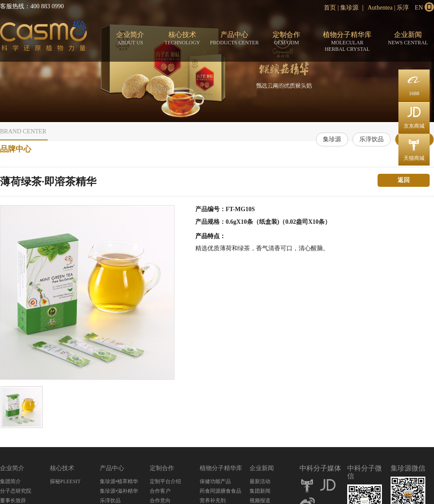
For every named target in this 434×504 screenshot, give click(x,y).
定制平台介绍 (165, 481)
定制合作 (286, 38)
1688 (414, 83)
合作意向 (160, 501)
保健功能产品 (215, 481)
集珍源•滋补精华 (119, 491)
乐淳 (403, 8)
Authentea (380, 8)
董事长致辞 (13, 501)
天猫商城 (414, 148)
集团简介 (10, 481)
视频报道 (260, 501)
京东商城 (414, 115)
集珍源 (349, 8)
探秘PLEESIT (65, 481)
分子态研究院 (16, 491)
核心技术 (182, 38)
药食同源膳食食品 (220, 491)
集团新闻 (260, 491)
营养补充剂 (213, 501)
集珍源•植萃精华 (119, 481)
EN (419, 8)
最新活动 (260, 481)
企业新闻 (408, 38)
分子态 (43, 37)
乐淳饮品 (372, 139)
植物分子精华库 (347, 42)
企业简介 (130, 38)
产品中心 (234, 38)
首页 (330, 8)
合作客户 (160, 491)
